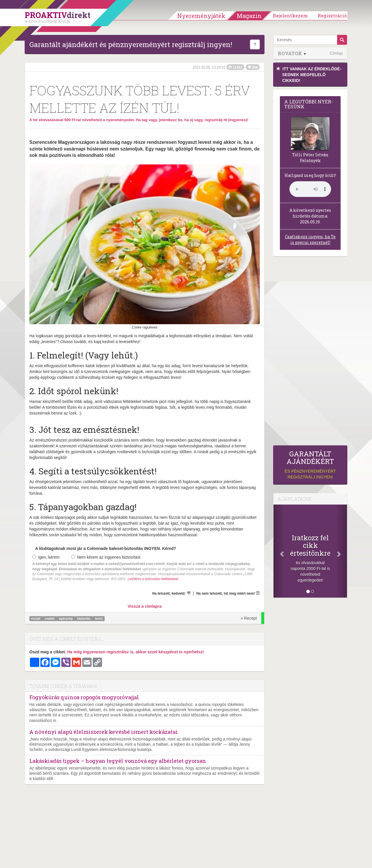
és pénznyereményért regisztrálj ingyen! (310, 465)
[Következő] (341, 551)
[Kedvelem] (189, 593)
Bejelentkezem (290, 16)
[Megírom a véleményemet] (258, 593)
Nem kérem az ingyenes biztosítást (106, 557)
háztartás (84, 618)
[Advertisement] (310, 352)
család (50, 618)
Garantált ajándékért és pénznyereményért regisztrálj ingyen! (131, 44)
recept (36, 618)
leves (99, 618)
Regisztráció (332, 16)
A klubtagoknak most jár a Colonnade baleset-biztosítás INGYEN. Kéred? (106, 548)
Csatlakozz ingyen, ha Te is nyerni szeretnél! (310, 240)
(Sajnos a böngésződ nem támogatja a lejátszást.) (310, 189)
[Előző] (279, 551)
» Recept (249, 618)
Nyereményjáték (201, 16)
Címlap (336, 53)
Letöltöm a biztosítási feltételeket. (153, 579)
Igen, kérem (46, 557)
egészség (66, 618)
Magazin (249, 16)
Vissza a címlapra (144, 606)
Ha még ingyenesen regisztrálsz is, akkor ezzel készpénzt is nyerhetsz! (136, 652)
